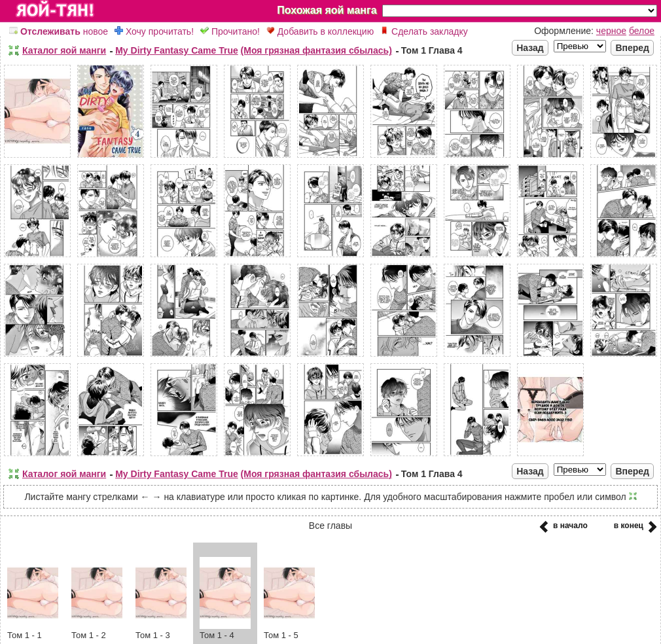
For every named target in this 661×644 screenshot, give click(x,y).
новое (59, 31)
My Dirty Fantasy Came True (177, 50)
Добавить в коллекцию (320, 31)
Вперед (632, 48)
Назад (530, 48)
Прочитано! (230, 31)
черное (611, 31)
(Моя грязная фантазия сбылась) (316, 50)
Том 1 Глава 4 (432, 50)
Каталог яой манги (64, 50)
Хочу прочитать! (154, 31)
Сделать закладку (424, 31)
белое (642, 31)
